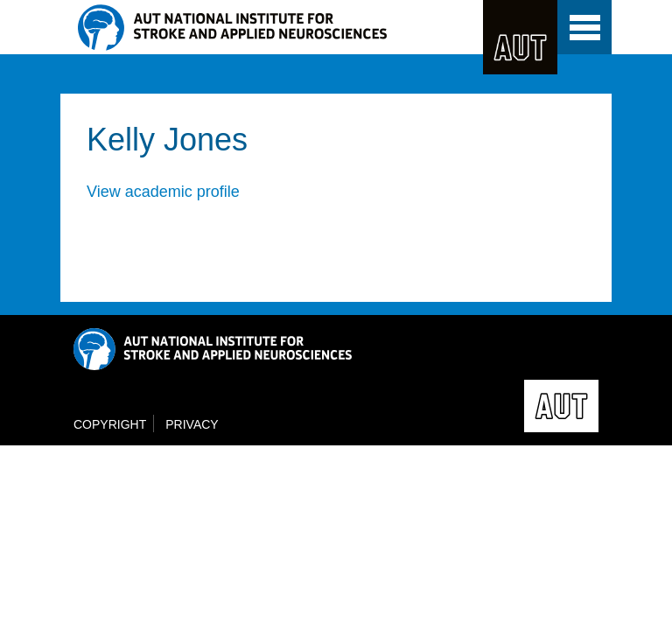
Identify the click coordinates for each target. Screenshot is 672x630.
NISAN (271, 28)
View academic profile (163, 192)
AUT (520, 37)
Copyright (110, 424)
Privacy (192, 424)
